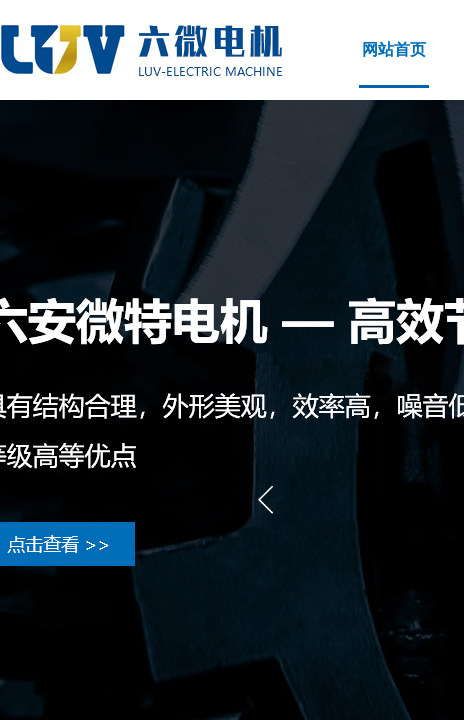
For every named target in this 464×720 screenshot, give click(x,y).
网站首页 (394, 49)
